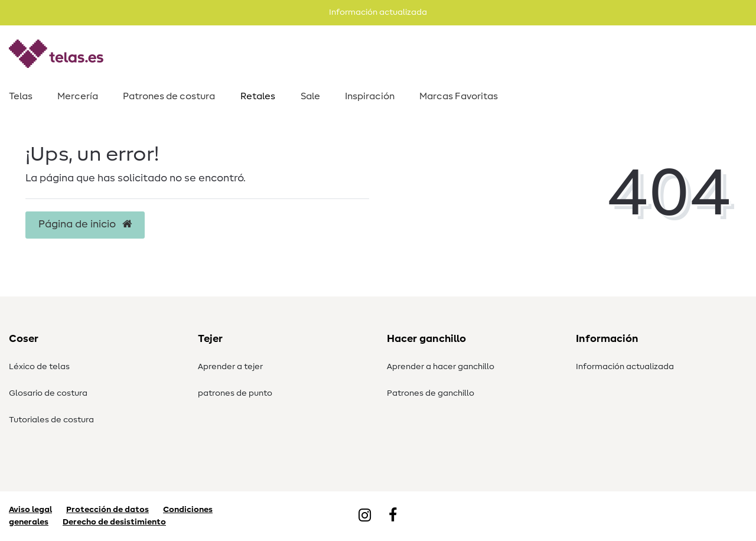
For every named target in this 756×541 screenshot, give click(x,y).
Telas (21, 96)
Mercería (78, 96)
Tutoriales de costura (51, 420)
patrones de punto (235, 393)
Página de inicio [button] (85, 224)
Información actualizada (625, 367)
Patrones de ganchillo (431, 393)
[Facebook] (393, 516)
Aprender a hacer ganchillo (441, 367)
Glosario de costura (48, 393)
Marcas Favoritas (459, 96)
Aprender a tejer (230, 367)
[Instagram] (365, 516)
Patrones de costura (169, 96)
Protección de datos (107, 510)
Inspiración (370, 96)
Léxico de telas (39, 367)
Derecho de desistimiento (114, 522)
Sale (310, 96)
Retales (258, 96)
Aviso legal (30, 510)
